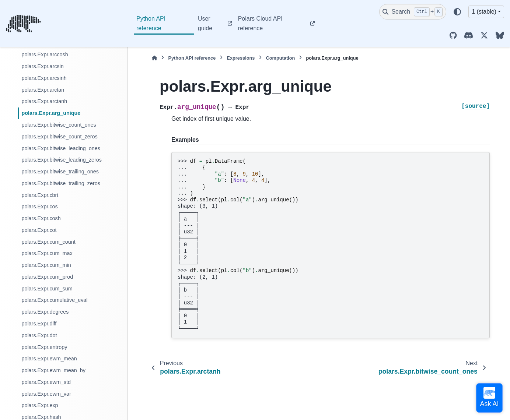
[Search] (413, 12)
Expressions (241, 58)
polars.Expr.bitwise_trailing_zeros (61, 183)
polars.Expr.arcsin (42, 66)
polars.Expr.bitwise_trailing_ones (60, 172)
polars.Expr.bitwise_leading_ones (61, 148)
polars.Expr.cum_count (48, 242)
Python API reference (151, 23)
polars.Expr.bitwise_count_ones (59, 125)
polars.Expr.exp (40, 405)
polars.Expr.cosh (41, 218)
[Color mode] (457, 12)
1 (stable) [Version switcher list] (484, 12)
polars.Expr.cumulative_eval (54, 300)
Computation (280, 58)
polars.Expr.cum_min (46, 265)
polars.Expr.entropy (44, 347)
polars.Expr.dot (39, 335)
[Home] (154, 58)
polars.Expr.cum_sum (47, 289)
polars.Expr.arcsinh (44, 78)
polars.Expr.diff (39, 324)
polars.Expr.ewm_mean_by (53, 370)
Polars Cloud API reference (260, 23)
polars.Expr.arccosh (45, 54)
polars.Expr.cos (39, 207)
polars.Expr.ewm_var (46, 394)
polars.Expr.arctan (43, 90)
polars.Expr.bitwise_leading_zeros (62, 160)
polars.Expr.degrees (45, 312)
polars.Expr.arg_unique (51, 113)
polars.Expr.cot (39, 230)
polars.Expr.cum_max (47, 253)
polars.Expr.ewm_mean (49, 359)
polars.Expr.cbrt (40, 195)
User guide (205, 23)
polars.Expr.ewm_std (46, 382)
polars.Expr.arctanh (44, 101)
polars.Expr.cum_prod (47, 277)
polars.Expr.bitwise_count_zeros (59, 137)
